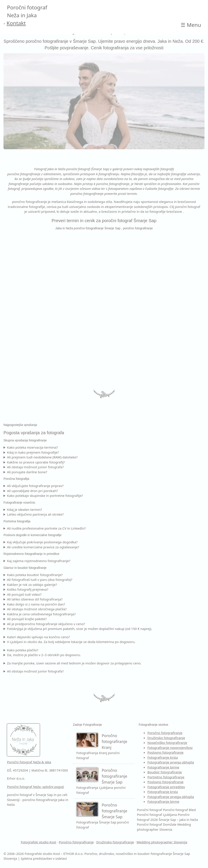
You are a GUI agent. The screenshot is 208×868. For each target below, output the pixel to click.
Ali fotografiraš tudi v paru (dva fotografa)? (40, 580)
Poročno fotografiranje (165, 733)
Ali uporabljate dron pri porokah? (32, 491)
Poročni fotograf (149, 810)
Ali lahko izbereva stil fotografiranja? (35, 599)
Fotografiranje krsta (163, 757)
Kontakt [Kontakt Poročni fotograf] (16, 23)
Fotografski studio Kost (38, 842)
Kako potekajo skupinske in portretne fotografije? (45, 496)
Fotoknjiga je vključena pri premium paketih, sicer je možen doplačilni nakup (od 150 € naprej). (80, 629)
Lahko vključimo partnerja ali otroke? (35, 514)
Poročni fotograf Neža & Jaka (29, 762)
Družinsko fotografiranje (166, 738)
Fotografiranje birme (163, 767)
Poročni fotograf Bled (179, 810)
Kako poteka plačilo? (23, 650)
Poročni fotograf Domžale (157, 824)
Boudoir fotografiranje (165, 772)
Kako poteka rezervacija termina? (32, 447)
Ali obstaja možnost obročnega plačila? (37, 609)
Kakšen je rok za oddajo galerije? (32, 585)
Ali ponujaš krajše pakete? (27, 619)
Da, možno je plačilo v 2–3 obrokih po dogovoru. (44, 655)
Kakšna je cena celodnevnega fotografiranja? (41, 614)
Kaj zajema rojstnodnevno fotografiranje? (39, 561)
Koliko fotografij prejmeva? (28, 589)
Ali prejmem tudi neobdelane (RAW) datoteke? (42, 457)
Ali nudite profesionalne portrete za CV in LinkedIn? (46, 528)
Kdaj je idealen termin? (24, 509)
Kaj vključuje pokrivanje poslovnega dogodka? (42, 542)
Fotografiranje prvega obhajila (171, 762)
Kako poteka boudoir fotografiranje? (35, 575)
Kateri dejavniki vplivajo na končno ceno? (38, 637)
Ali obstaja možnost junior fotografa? (35, 467)
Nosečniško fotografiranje (167, 743)
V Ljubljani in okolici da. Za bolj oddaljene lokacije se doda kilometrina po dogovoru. (71, 642)
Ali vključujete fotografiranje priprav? (35, 486)
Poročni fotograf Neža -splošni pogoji (36, 787)
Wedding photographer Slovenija (162, 842)
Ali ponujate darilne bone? (27, 472)
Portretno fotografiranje (166, 777)
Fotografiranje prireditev (166, 787)
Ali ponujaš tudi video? (24, 594)
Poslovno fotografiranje (165, 752)
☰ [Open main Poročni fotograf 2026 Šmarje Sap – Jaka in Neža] (191, 25)
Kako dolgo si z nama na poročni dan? (36, 604)
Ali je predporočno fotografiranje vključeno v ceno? (46, 624)
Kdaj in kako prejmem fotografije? (33, 452)
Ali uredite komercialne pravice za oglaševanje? (43, 547)
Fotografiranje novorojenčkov (170, 748)
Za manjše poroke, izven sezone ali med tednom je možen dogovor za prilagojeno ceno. (74, 663)
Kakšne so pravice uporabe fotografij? (36, 462)
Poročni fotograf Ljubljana (157, 815)
